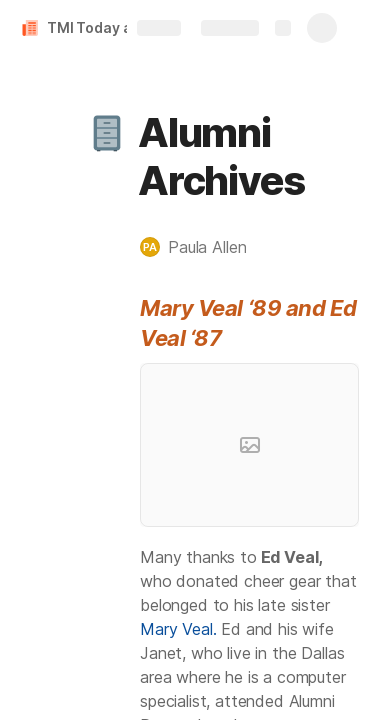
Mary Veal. (178, 629)
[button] (107, 133)
